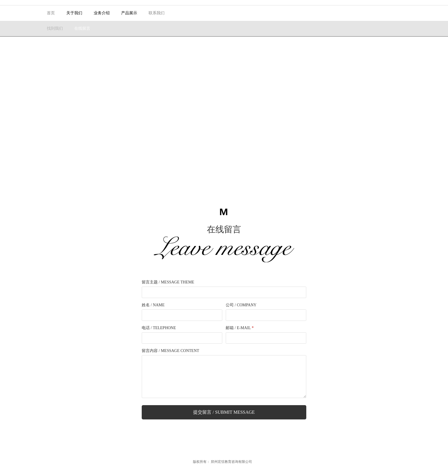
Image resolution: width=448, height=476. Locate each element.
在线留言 (82, 28)
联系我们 (157, 13)
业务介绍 (102, 13)
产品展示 (129, 13)
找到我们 (55, 28)
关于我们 (74, 13)
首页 (51, 13)
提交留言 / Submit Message (224, 412)
